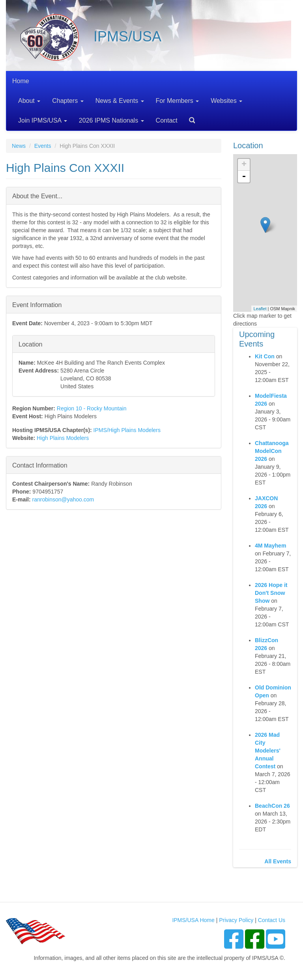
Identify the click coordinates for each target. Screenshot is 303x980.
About (29, 101)
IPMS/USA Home (193, 920)
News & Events (120, 101)
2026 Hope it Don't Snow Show (271, 593)
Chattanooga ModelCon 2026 (272, 451)
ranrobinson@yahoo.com (63, 499)
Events (43, 146)
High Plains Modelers (63, 438)
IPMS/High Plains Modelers (127, 430)
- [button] (244, 177)
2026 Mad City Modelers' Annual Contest (268, 751)
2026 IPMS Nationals (111, 120)
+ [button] (244, 165)
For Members (178, 101)
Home (21, 81)
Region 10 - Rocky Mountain (92, 408)
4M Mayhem (270, 546)
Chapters (68, 101)
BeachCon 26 (272, 806)
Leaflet (260, 309)
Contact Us (272, 920)
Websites (226, 101)
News (19, 146)
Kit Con (265, 356)
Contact (167, 120)
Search (189, 118)
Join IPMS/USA (43, 120)
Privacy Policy (236, 920)
